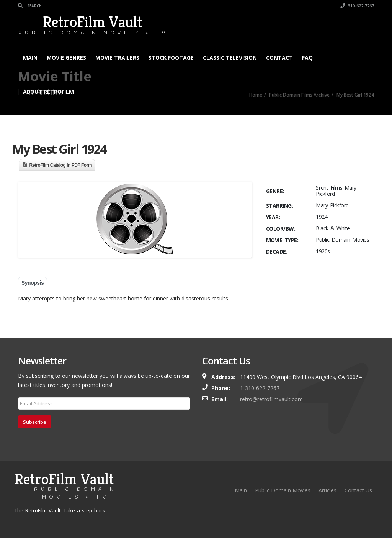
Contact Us (358, 490)
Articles (327, 490)
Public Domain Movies (283, 490)
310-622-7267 (357, 6)
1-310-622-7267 (260, 388)
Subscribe (35, 422)
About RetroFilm (48, 92)
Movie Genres (66, 58)
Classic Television (230, 58)
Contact (279, 58)
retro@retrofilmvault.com (271, 399)
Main (30, 58)
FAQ (307, 58)
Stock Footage (171, 58)
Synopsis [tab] (33, 283)
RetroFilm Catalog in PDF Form (61, 165)
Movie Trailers (117, 58)
